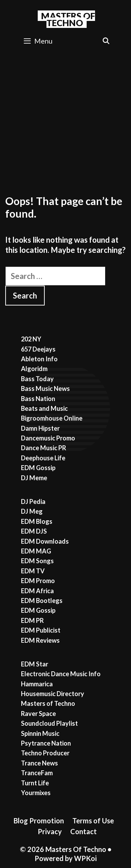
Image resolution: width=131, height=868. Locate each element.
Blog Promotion (39, 821)
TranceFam (37, 773)
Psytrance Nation (46, 743)
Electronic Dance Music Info (61, 674)
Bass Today (37, 379)
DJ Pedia (33, 501)
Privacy (50, 831)
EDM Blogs (37, 521)
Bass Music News (45, 388)
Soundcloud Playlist (49, 723)
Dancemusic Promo (48, 438)
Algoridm (34, 369)
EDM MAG (36, 551)
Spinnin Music (40, 733)
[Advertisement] (65, 120)
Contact (83, 831)
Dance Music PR (43, 448)
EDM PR (32, 620)
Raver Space (38, 714)
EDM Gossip (38, 468)
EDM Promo (38, 581)
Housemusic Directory (53, 694)
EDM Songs (37, 561)
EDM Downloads (45, 541)
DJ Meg (32, 511)
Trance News (39, 763)
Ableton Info (39, 359)
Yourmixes (36, 793)
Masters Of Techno (68, 19)
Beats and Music (44, 408)
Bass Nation (38, 399)
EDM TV (33, 571)
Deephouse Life (43, 458)
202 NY (31, 339)
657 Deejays (38, 349)
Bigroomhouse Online (52, 418)
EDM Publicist (41, 630)
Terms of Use (93, 821)
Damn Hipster (40, 428)
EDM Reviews (40, 640)
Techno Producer (45, 753)
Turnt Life (35, 783)
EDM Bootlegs (42, 601)
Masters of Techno (48, 703)
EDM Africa (37, 591)
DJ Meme (34, 478)
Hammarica (37, 684)
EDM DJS (34, 531)
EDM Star (35, 664)
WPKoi (85, 858)
